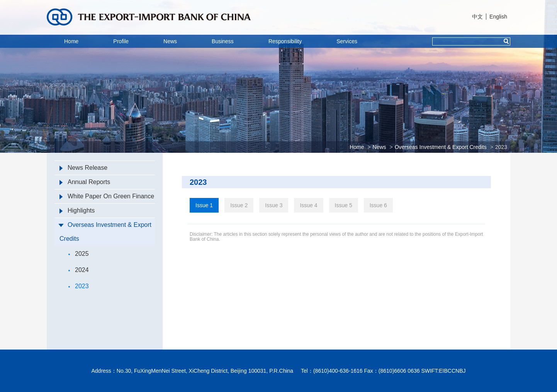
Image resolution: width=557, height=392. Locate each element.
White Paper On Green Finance (107, 196)
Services (347, 41)
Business (223, 41)
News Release (83, 168)
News (170, 41)
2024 (79, 270)
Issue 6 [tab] (378, 205)
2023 (501, 147)
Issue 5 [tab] (344, 205)
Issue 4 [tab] (308, 205)
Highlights (77, 210)
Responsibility (285, 41)
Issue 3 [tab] (274, 205)
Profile (121, 41)
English (498, 17)
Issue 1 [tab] (204, 205)
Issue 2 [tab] (239, 205)
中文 (477, 17)
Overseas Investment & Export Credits (441, 147)
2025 (79, 254)
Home (71, 41)
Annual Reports (85, 182)
